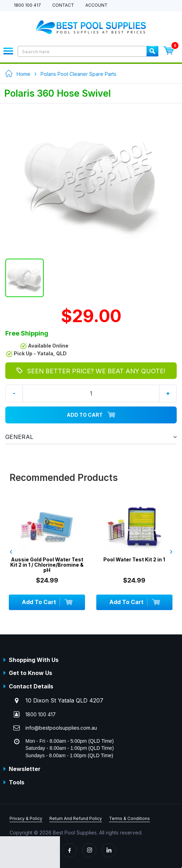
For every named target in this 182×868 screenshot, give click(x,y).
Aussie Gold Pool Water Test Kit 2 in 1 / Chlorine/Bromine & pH (47, 565)
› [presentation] (171, 551)
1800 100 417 (27, 5)
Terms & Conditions (129, 818)
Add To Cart (91, 415)
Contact (63, 5)
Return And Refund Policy (76, 818)
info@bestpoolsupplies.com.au (61, 728)
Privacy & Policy (26, 818)
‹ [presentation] (11, 551)
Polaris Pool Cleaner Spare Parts (78, 74)
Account (96, 5)
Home (23, 74)
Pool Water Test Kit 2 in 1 (134, 559)
